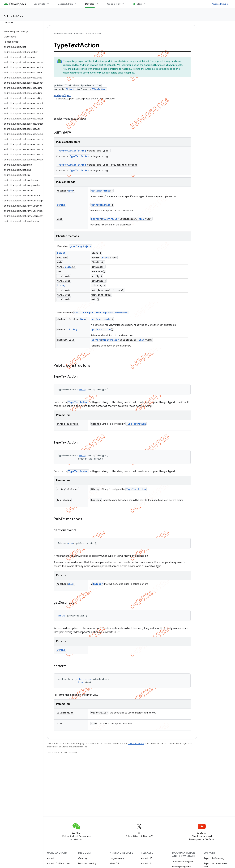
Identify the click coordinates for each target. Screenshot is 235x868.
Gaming (83, 858)
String (82, 151)
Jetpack (111, 65)
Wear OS (114, 863)
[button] (21, 47)
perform (96, 219)
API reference (14, 16)
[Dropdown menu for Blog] (146, 4)
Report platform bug (214, 858)
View (70, 191)
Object (70, 89)
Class (68, 267)
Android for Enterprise (58, 863)
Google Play (114, 4)
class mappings (126, 73)
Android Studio (220, 4)
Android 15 (147, 858)
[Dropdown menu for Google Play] (125, 4)
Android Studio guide (183, 861)
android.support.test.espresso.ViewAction (101, 312)
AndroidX (84, 65)
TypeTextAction (67, 151)
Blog (139, 4)
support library (109, 61)
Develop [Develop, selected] (90, 4)
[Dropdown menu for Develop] (99, 4)
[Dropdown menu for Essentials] (50, 4)
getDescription (101, 205)
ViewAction (99, 89)
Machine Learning (87, 863)
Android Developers (63, 34)
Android (51, 858)
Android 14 (147, 863)
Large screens (117, 858)
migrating (95, 69)
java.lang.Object (62, 95)
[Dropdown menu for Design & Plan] (77, 4)
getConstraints (101, 191)
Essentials (39, 4)
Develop (80, 34)
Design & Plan (65, 4)
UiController (110, 219)
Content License (136, 744)
